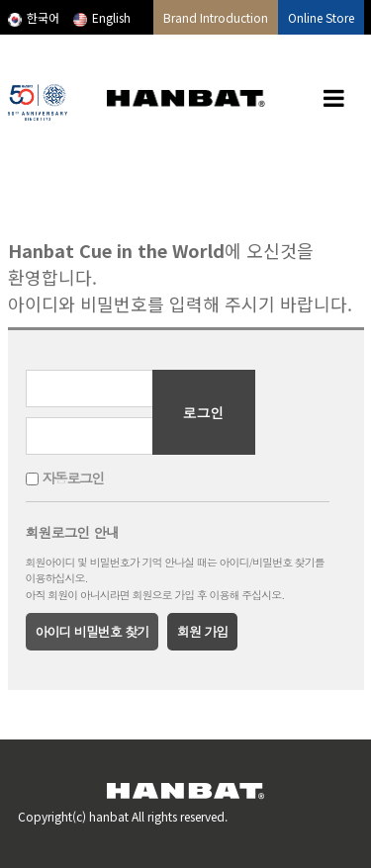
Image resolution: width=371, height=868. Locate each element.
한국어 (34, 17)
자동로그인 (73, 478)
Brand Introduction (216, 17)
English (102, 17)
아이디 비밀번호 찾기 (93, 631)
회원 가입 (202, 631)
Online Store (321, 17)
